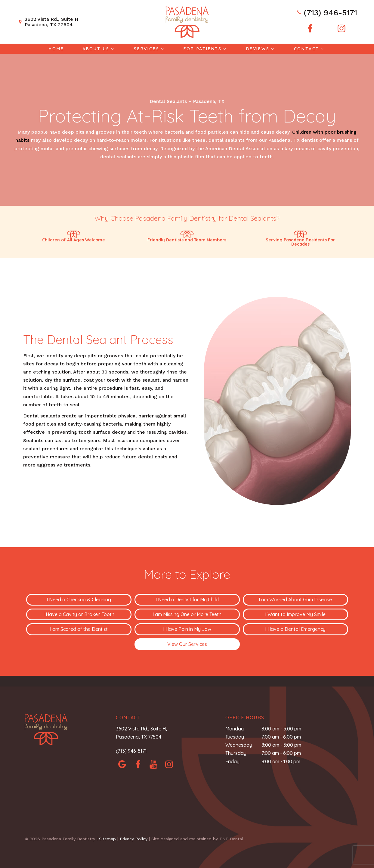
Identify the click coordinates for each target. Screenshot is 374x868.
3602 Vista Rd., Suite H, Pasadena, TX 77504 (141, 733)
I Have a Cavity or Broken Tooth (79, 614)
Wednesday (239, 745)
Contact (310, 49)
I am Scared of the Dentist (79, 629)
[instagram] (342, 28)
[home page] (187, 22)
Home (56, 49)
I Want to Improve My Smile (295, 614)
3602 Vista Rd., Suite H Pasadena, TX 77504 (48, 22)
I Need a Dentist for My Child (187, 600)
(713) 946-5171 (327, 13)
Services (150, 49)
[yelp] (153, 764)
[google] (122, 764)
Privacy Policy (134, 839)
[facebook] (310, 28)
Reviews (261, 49)
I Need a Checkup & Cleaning (79, 600)
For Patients (206, 49)
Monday (235, 729)
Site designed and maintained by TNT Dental (197, 839)
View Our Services (187, 644)
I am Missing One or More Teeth (187, 614)
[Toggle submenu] (113, 49)
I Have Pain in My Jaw (187, 629)
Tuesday (235, 737)
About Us (99, 49)
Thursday (236, 753)
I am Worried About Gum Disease (295, 600)
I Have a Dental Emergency (295, 629)
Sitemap (107, 839)
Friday (232, 761)
